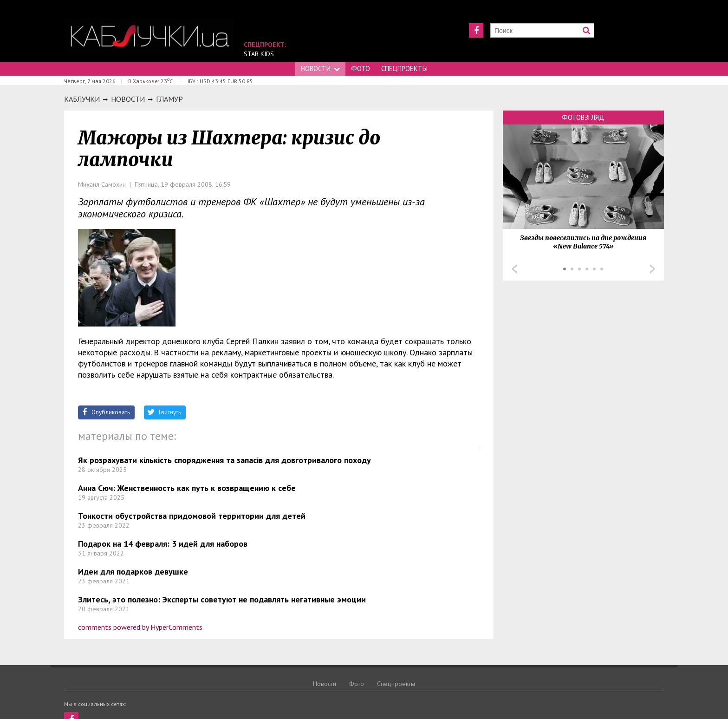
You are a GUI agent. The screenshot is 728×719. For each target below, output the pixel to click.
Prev (514, 269)
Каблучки (82, 99)
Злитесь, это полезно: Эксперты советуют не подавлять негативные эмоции (222, 599)
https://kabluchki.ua (149, 36)
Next (652, 269)
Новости (320, 69)
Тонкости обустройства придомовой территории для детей (192, 516)
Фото (361, 69)
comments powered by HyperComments (140, 627)
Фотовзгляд (583, 117)
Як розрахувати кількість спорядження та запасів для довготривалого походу (224, 460)
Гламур (169, 99)
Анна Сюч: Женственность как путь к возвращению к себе (187, 488)
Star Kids (259, 54)
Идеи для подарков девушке (133, 572)
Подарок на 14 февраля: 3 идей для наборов (163, 544)
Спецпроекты (404, 69)
